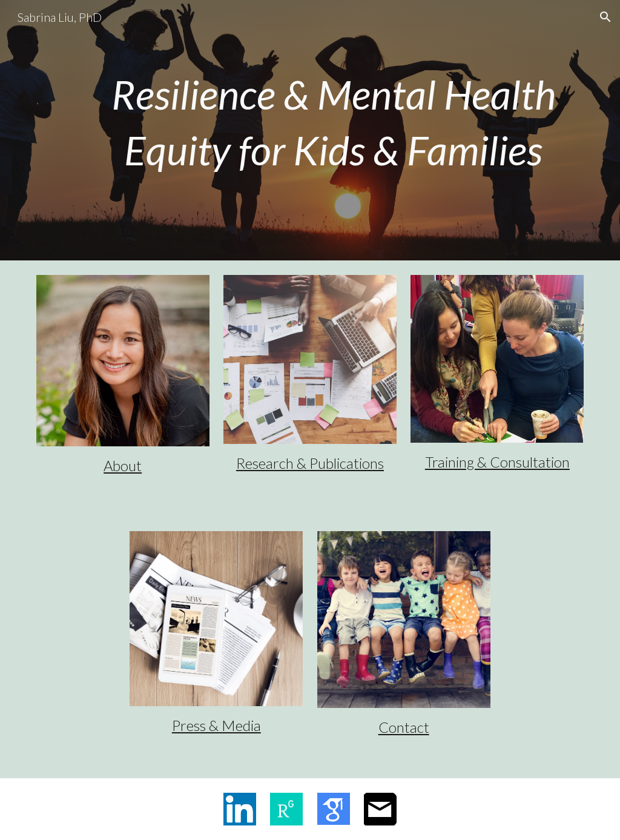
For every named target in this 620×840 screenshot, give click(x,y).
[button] (605, 17)
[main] (333, 122)
